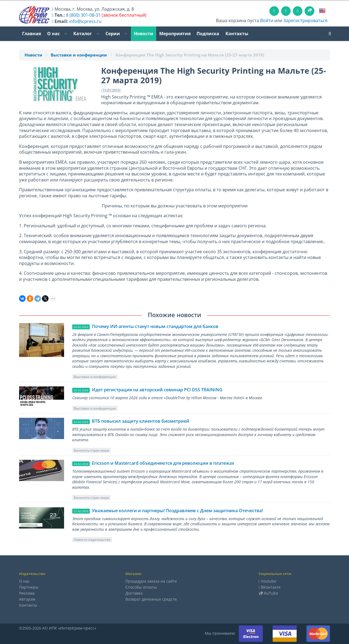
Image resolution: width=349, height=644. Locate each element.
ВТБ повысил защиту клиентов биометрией (141, 421)
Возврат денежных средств (151, 599)
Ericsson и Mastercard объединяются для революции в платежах (163, 463)
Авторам (27, 599)
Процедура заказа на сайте (151, 581)
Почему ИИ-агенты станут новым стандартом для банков (155, 326)
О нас (57, 34)
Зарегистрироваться (305, 20)
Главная (31, 34)
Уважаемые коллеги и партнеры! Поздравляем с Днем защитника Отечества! (177, 511)
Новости (144, 34)
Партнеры (29, 587)
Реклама (27, 593)
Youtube (269, 581)
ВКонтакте (271, 587)
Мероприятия (175, 34)
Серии (117, 34)
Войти (267, 20)
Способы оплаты (141, 587)
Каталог (86, 34)
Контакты (237, 34)
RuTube (271, 593)
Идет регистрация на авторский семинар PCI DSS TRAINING (157, 390)
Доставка (134, 593)
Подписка (208, 34)
